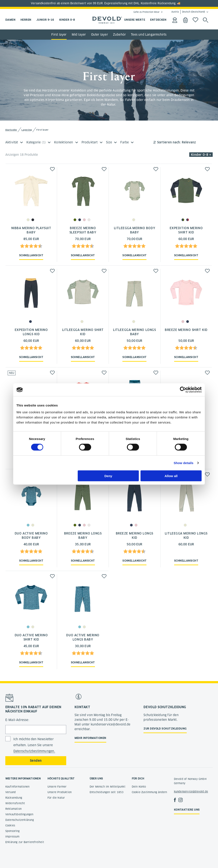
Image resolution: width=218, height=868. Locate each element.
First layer (59, 35)
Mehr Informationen (90, 738)
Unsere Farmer (57, 787)
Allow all (171, 476)
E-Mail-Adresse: (17, 720)
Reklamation (13, 809)
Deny (108, 476)
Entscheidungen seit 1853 (107, 792)
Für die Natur (56, 798)
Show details (184, 463)
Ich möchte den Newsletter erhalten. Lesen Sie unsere (34, 745)
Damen (10, 20)
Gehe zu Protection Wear (146, 12)
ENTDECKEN (158, 20)
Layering (27, 130)
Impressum (12, 837)
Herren (26, 20)
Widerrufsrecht (15, 803)
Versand (11, 792)
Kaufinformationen (17, 787)
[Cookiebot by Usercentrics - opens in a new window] (183, 390)
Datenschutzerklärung (20, 820)
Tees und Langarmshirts (149, 35)
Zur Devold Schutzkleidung (165, 729)
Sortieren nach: (169, 142)
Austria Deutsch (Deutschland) (188, 12)
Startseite (11, 130)
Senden (36, 761)
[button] (52, 169)
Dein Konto (139, 787)
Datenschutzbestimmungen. (34, 751)
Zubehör (119, 35)
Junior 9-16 (45, 20)
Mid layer (79, 35)
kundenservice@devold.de (191, 792)
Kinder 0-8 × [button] (201, 155)
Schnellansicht (31, 255)
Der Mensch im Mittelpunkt (108, 787)
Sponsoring (12, 831)
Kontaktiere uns (187, 810)
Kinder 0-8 (67, 20)
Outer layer (100, 35)
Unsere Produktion (60, 792)
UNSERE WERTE (135, 20)
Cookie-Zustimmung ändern (149, 792)
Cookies (10, 825)
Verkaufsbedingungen (19, 814)
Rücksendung (14, 798)
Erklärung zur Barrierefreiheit (25, 842)
